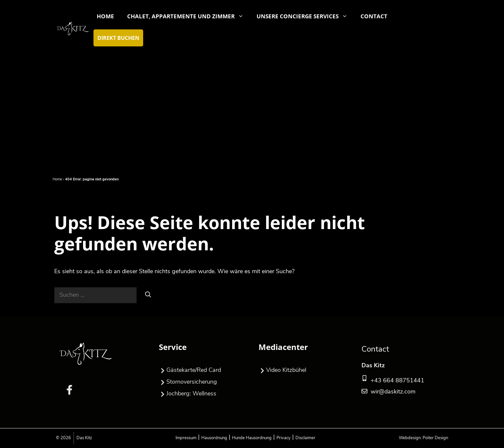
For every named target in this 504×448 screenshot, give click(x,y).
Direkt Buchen (118, 38)
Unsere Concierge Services (305, 16)
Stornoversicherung (188, 382)
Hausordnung (214, 438)
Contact (374, 16)
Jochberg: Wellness (188, 394)
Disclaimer (305, 438)
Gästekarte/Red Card (190, 371)
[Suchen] (148, 295)
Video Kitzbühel (282, 371)
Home (105, 16)
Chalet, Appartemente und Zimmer (189, 16)
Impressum (186, 438)
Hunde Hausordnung (252, 438)
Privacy (284, 438)
